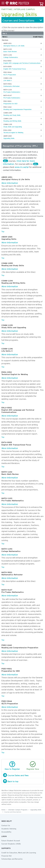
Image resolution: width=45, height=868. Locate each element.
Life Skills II (7, 80)
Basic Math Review (10, 51)
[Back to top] (22, 781)
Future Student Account (11, 840)
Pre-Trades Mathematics (12, 92)
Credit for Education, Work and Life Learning (19, 852)
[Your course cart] (41, 3)
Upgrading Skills (9, 138)
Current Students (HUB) (11, 843)
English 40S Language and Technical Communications (22, 63)
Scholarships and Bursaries (12, 859)
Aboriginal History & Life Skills (14, 45)
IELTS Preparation (10, 74)
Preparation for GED (10, 103)
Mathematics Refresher (12, 86)
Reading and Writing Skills (12, 121)
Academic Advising (9, 828)
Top (3, 231)
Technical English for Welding (13, 132)
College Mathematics (11, 57)
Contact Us (6, 825)
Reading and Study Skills (12, 115)
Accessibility (6, 832)
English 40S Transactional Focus (15, 68)
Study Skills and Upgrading (13, 126)
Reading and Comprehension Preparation (17, 109)
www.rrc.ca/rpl (22, 167)
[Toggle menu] (15, 3)
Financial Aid (6, 855)
